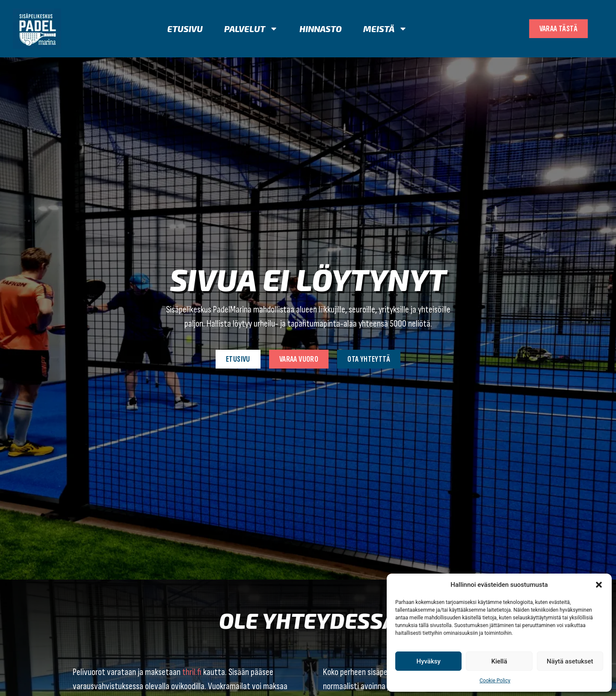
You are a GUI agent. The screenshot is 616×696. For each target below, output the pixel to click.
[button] (599, 585)
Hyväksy (429, 661)
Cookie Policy (495, 681)
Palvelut (251, 29)
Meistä (385, 29)
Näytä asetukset (570, 661)
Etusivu (185, 29)
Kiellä (499, 661)
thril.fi (192, 672)
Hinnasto (321, 29)
